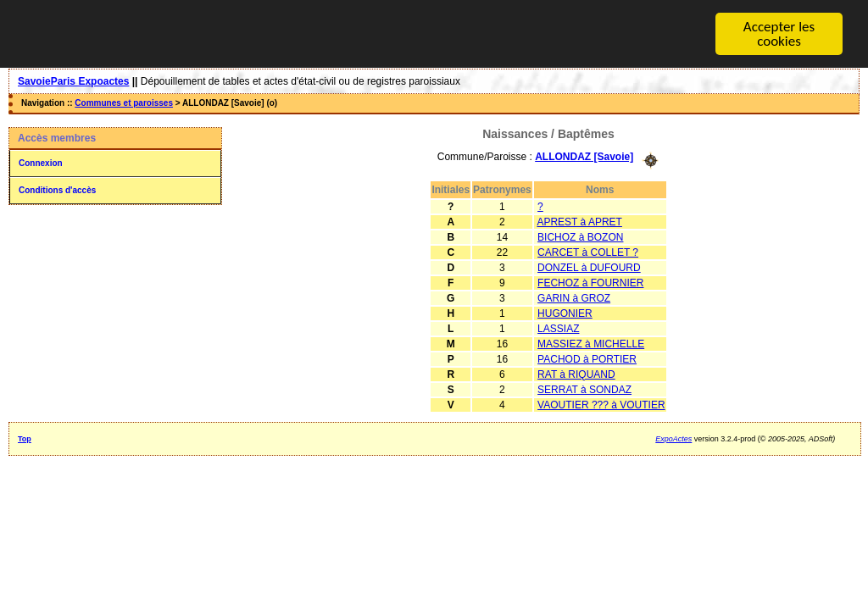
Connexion (41, 163)
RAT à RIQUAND (576, 374)
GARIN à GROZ (574, 297)
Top (25, 438)
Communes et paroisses (124, 103)
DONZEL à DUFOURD (589, 267)
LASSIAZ (558, 328)
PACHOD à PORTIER (587, 358)
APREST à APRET (579, 221)
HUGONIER (565, 313)
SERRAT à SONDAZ (584, 389)
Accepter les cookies (779, 34)
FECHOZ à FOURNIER (590, 282)
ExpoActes (673, 438)
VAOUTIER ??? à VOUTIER (601, 404)
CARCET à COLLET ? (588, 252)
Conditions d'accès (57, 190)
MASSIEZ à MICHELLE (591, 343)
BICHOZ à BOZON (580, 236)
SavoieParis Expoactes (73, 81)
